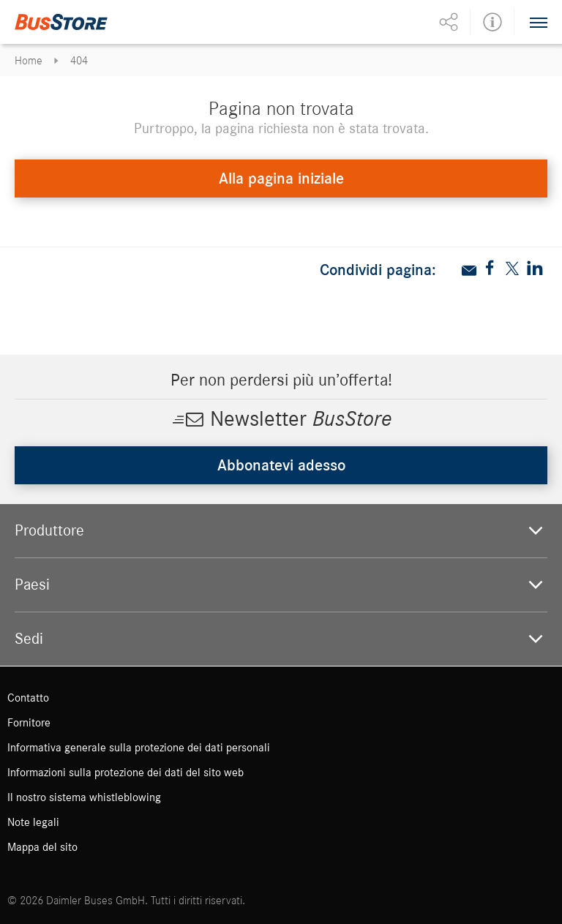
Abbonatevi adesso (281, 465)
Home (29, 61)
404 (79, 61)
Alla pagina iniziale (281, 179)
